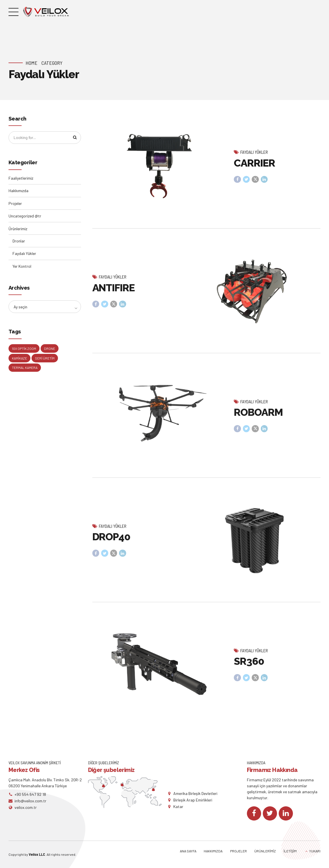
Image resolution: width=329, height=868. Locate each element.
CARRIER (254, 163)
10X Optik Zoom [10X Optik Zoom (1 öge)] (24, 349)
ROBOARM (258, 418)
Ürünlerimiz (18, 229)
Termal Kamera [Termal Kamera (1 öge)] (25, 369)
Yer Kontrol (22, 266)
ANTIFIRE (114, 293)
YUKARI (315, 851)
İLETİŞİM (290, 851)
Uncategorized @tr (25, 216)
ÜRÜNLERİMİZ (265, 851)
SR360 (249, 666)
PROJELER (239, 851)
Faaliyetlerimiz (21, 178)
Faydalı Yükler (254, 152)
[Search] (74, 138)
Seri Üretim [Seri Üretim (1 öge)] (45, 359)
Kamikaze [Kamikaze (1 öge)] (19, 359)
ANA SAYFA (188, 851)
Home (32, 63)
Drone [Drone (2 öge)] (50, 349)
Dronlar (19, 241)
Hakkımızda (18, 191)
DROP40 (112, 542)
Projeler (15, 204)
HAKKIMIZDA (213, 851)
